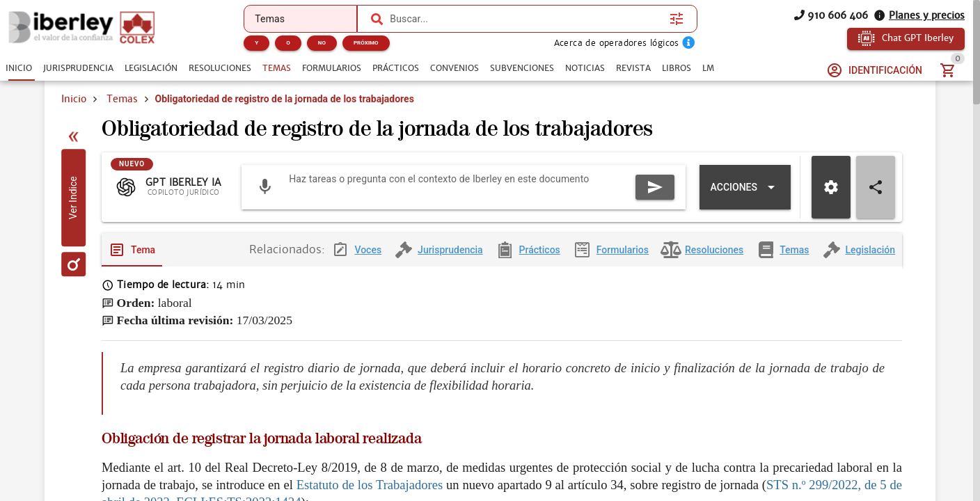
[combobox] (526, 19)
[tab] (19, 68)
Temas (122, 99)
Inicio (74, 99)
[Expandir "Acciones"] (745, 201)
